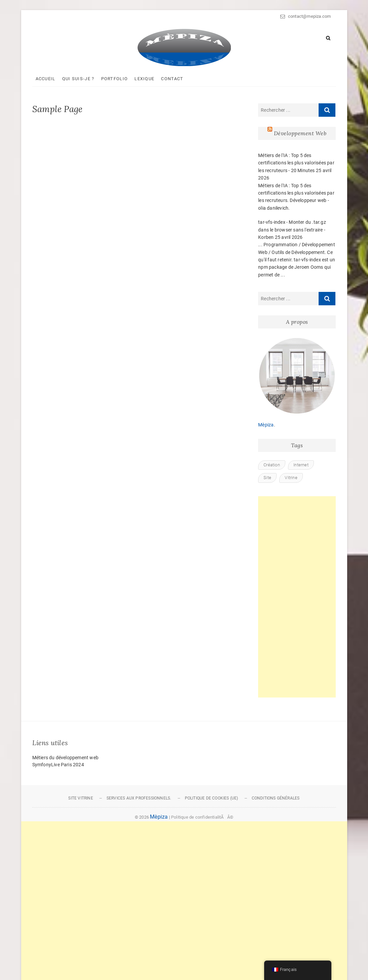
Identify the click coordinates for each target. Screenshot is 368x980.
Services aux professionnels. (139, 798)
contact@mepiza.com (305, 16)
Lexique (144, 79)
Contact (172, 79)
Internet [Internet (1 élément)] (301, 465)
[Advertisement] (297, 597)
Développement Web (300, 133)
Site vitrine (80, 798)
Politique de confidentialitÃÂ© (202, 817)
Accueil (46, 79)
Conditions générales (276, 798)
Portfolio (115, 79)
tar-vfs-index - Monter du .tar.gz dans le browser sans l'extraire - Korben (292, 230)
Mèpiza (266, 425)
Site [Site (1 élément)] (267, 478)
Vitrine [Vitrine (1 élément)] (291, 478)
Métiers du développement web (66, 758)
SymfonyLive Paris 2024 (58, 765)
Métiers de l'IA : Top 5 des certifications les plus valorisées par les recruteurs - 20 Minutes (296, 163)
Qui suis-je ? (78, 79)
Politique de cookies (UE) (212, 798)
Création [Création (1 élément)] (272, 465)
